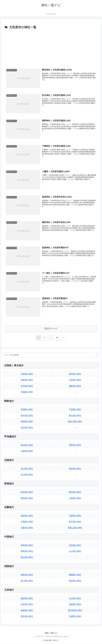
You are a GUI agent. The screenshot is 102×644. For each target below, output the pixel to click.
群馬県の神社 (27, 422)
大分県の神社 (75, 599)
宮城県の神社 (27, 392)
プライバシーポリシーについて (57, 637)
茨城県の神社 (27, 410)
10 (57, 338)
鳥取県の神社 (27, 546)
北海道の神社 (27, 374)
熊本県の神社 (27, 617)
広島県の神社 (75, 546)
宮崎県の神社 (75, 605)
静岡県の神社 (27, 498)
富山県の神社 (27, 469)
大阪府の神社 (27, 528)
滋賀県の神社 (27, 516)
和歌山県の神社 (75, 528)
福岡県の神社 (27, 599)
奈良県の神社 (75, 522)
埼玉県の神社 (27, 428)
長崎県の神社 (27, 611)
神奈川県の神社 (75, 422)
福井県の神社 (75, 469)
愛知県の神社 (75, 492)
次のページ (51, 329)
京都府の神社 (27, 522)
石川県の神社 (27, 475)
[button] (97, 355)
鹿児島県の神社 (75, 611)
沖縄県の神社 (75, 617)
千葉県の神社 (75, 410)
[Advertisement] (51, 48)
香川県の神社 (27, 581)
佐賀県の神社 (27, 605)
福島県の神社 (75, 386)
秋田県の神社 (75, 374)
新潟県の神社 (27, 445)
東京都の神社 (75, 416)
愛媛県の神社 (75, 575)
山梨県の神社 (27, 451)
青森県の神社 (27, 380)
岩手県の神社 (27, 386)
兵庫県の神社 (75, 516)
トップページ (38, 637)
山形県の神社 (75, 380)
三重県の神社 (75, 498)
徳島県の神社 (27, 575)
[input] (51, 355)
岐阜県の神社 (27, 492)
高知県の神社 (75, 581)
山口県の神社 (75, 552)
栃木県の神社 (27, 416)
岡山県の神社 (27, 557)
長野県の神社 (75, 445)
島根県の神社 (27, 552)
